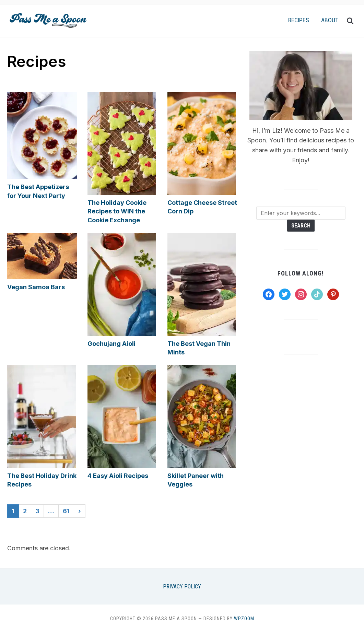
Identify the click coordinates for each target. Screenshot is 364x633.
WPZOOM (244, 619)
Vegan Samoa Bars (36, 287)
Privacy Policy (182, 587)
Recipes (299, 20)
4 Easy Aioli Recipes (118, 476)
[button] (48, 19)
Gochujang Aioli (111, 344)
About (330, 20)
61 (66, 511)
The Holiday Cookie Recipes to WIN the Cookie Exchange (117, 211)
